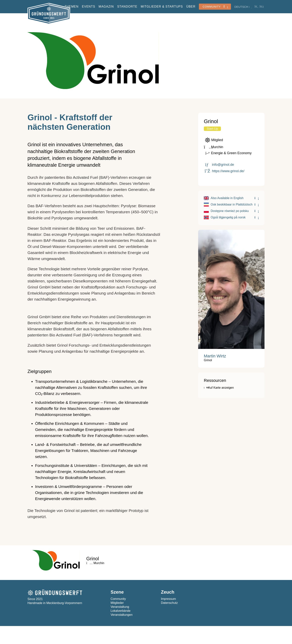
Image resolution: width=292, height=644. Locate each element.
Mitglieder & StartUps (162, 7)
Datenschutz (169, 603)
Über (191, 7)
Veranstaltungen (122, 615)
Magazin (106, 7)
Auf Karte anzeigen (219, 388)
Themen (71, 7)
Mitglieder (117, 603)
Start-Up (212, 129)
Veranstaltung (120, 607)
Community (118, 599)
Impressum (168, 599)
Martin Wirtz (215, 356)
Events (89, 7)
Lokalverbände (120, 611)
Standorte (127, 7)
